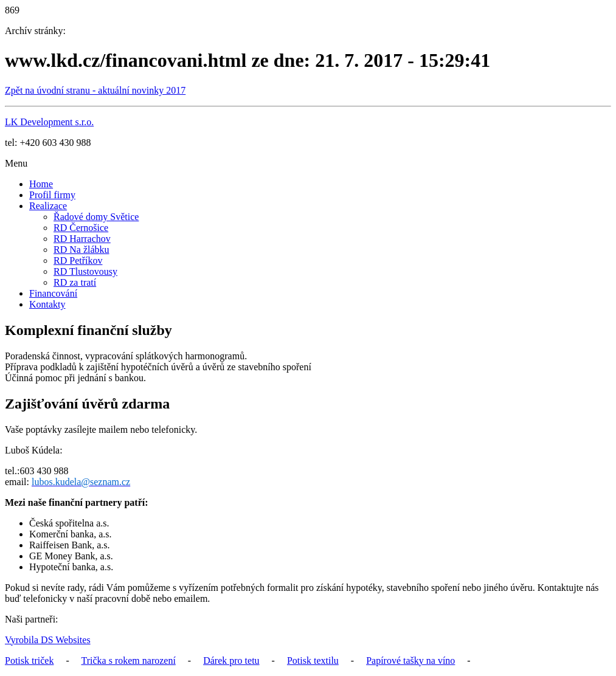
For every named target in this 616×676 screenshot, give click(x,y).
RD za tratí (75, 282)
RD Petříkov (78, 260)
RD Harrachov (82, 239)
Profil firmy (52, 195)
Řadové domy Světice (96, 217)
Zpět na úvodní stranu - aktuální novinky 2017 (95, 90)
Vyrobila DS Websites (48, 640)
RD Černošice (81, 228)
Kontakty (47, 304)
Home (41, 184)
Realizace (48, 206)
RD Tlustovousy (85, 271)
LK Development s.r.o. (49, 122)
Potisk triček (29, 660)
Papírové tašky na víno (410, 660)
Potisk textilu (313, 660)
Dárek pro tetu (231, 660)
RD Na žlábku (81, 250)
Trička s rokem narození (128, 660)
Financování (53, 293)
